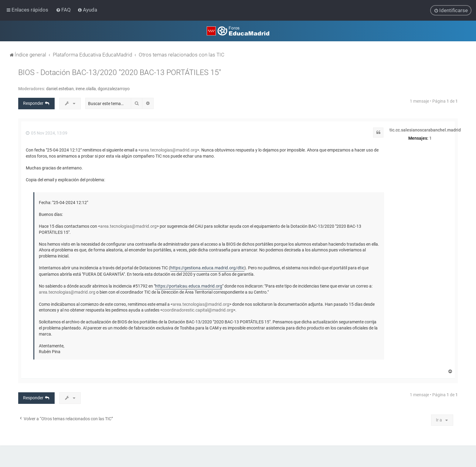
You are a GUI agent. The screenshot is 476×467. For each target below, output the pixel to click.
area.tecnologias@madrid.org (169, 150)
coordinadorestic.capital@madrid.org (198, 310)
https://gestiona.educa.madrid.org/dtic (207, 268)
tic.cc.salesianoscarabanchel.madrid (425, 130)
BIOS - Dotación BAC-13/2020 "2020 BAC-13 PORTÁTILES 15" (120, 72)
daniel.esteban (60, 89)
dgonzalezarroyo (114, 89)
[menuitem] (64, 10)
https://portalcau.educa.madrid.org (189, 286)
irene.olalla (86, 89)
